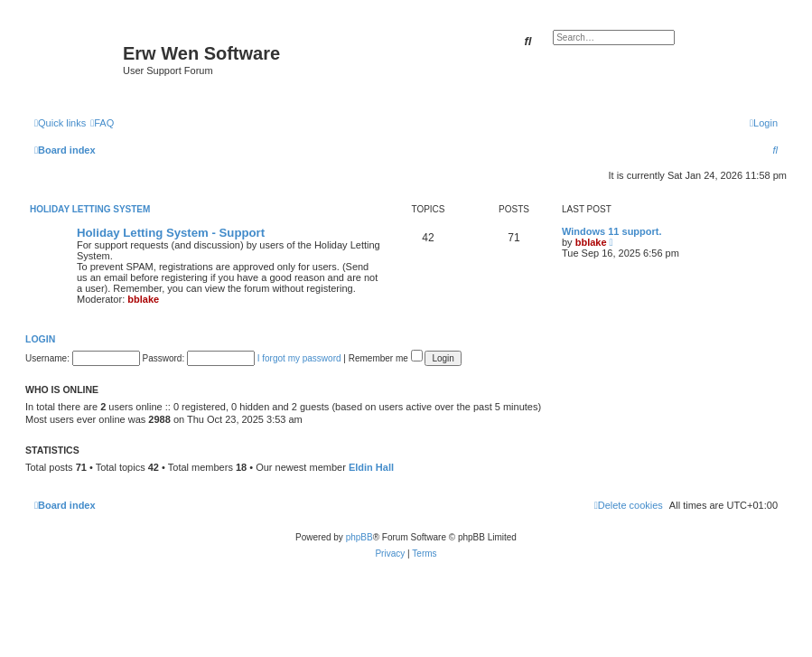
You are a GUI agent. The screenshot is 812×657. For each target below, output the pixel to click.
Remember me (386, 358)
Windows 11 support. (612, 231)
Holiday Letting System (90, 209)
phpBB (359, 537)
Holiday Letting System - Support (171, 233)
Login (40, 339)
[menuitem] (102, 123)
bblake (143, 299)
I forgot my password (299, 358)
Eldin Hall (371, 467)
